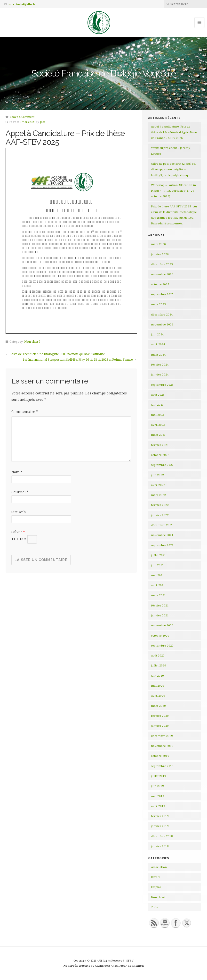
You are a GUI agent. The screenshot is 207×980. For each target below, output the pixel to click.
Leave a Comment (22, 117)
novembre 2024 (162, 324)
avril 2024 (158, 344)
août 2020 (158, 655)
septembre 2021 (162, 545)
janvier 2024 (160, 374)
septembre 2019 (162, 766)
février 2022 (160, 505)
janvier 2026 (160, 254)
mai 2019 (158, 796)
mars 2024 (158, 354)
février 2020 (160, 716)
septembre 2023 (162, 385)
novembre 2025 (162, 274)
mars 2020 (158, 706)
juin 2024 (157, 334)
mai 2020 (158, 686)
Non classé (32, 341)
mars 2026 (158, 244)
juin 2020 (157, 676)
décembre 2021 (162, 525)
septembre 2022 (162, 465)
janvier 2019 (160, 826)
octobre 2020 (160, 635)
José (43, 122)
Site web (19, 512)
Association (159, 867)
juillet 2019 (159, 776)
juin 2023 (157, 405)
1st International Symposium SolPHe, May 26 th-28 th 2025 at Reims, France (78, 359)
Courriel (20, 492)
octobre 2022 (160, 455)
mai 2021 (158, 575)
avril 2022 (158, 485)
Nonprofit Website (77, 966)
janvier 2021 (160, 615)
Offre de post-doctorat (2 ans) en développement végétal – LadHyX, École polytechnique (173, 169)
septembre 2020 (162, 645)
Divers (156, 877)
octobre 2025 (160, 284)
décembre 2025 (162, 264)
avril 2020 (158, 695)
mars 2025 (158, 304)
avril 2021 (158, 585)
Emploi (156, 887)
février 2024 (160, 364)
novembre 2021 (162, 535)
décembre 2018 (162, 836)
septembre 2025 (162, 294)
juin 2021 (157, 565)
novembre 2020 (162, 625)
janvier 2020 (160, 726)
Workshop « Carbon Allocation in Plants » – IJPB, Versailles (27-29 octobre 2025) (173, 191)
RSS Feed (119, 966)
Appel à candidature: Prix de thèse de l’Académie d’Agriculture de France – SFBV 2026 (174, 132)
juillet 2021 (159, 555)
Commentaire (25, 412)
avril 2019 (158, 806)
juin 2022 (157, 475)
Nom (17, 472)
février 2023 (160, 445)
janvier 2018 (160, 846)
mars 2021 (158, 595)
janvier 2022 (160, 515)
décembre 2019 (162, 736)
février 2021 (160, 605)
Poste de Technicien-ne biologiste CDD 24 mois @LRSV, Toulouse (57, 354)
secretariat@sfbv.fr (22, 4)
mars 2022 (158, 495)
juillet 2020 (159, 665)
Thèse (155, 907)
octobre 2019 (160, 756)
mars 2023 (158, 435)
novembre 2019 (162, 746)
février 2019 (160, 816)
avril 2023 (158, 425)
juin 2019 (157, 786)
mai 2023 (158, 415)
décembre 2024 (162, 314)
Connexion (136, 966)
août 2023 (158, 395)
